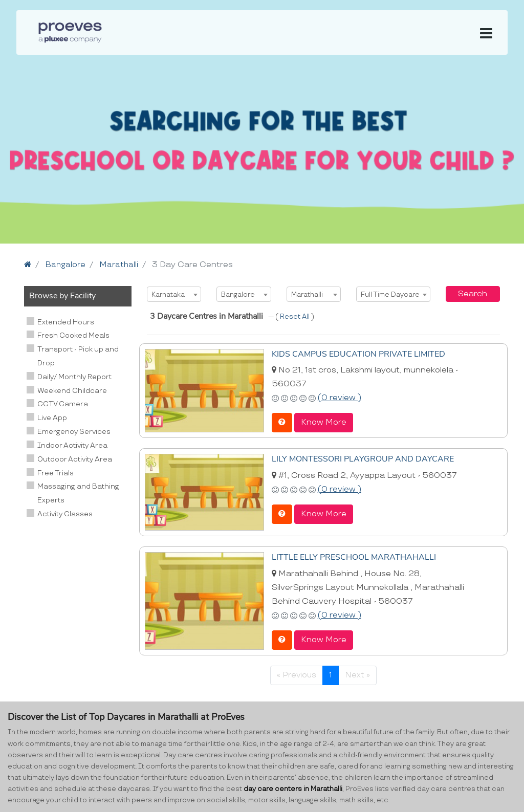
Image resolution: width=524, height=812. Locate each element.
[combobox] (174, 294)
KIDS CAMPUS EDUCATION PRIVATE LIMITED (358, 354)
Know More (324, 422)
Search (473, 293)
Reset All (296, 317)
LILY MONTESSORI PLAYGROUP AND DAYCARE (363, 458)
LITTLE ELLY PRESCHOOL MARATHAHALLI (354, 556)
